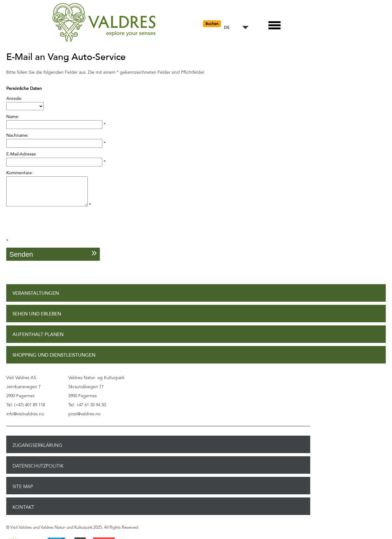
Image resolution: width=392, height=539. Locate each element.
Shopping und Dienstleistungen (54, 361)
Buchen (212, 24)
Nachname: (17, 135)
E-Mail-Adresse (21, 154)
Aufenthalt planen (38, 340)
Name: (13, 117)
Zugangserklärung (37, 451)
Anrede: (14, 99)
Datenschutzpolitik (38, 472)
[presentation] (54, 231)
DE (227, 28)
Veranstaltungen (36, 299)
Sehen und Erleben (37, 320)
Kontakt (23, 513)
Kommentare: (20, 173)
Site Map (23, 492)
